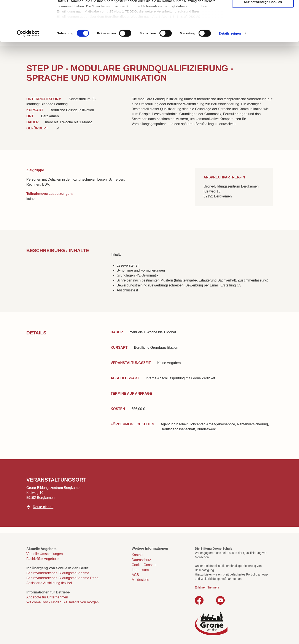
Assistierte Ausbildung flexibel (49, 583)
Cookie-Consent (144, 565)
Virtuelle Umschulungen (45, 554)
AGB (135, 575)
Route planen (43, 507)
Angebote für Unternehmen (47, 597)
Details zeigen (230, 69)
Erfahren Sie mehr (207, 587)
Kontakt (138, 555)
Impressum (140, 570)
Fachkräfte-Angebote (42, 559)
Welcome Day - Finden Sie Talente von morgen (63, 602)
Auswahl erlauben (263, 24)
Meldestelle (141, 580)
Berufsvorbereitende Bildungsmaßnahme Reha (62, 578)
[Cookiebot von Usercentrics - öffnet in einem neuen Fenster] (28, 69)
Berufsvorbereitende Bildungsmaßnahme (58, 573)
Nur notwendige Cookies (263, 37)
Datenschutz (141, 560)
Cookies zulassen (263, 11)
